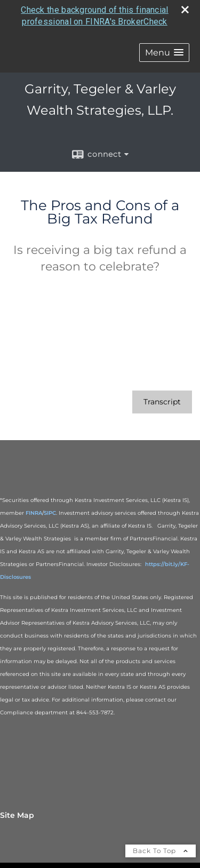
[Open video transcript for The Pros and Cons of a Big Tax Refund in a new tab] (162, 402)
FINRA (34, 513)
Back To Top (161, 851)
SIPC (50, 513)
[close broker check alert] (185, 10)
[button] (164, 52)
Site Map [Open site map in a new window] (17, 815)
